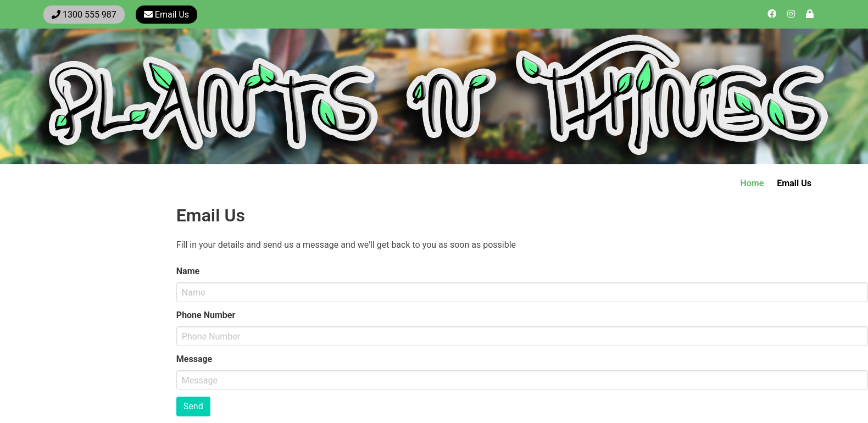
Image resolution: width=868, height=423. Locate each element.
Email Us (166, 15)
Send (193, 406)
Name (188, 271)
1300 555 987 (84, 15)
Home (752, 183)
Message (194, 359)
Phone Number (206, 315)
